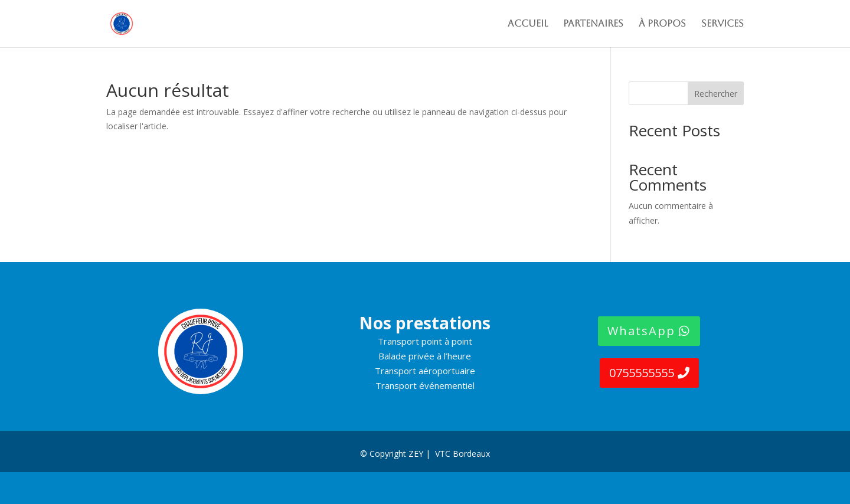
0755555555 (642, 373)
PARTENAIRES (593, 24)
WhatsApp (641, 331)
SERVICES (722, 24)
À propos (662, 24)
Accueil (528, 24)
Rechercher (716, 94)
